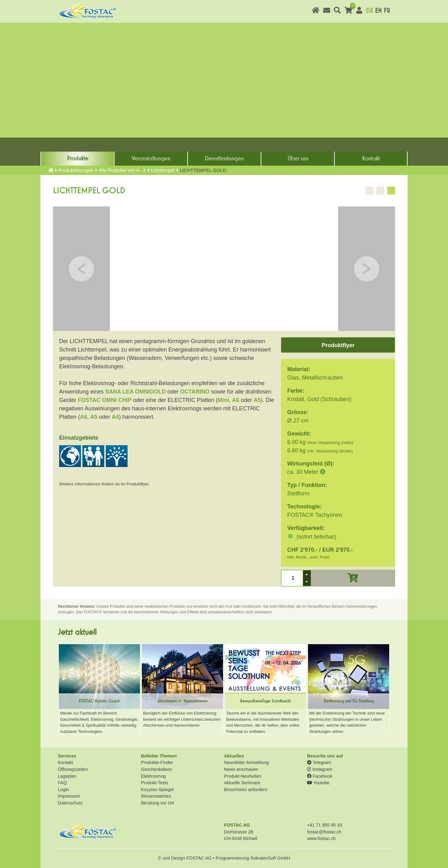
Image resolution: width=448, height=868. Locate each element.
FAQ (62, 783)
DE (369, 11)
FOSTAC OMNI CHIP (105, 400)
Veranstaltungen (151, 158)
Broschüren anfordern (246, 790)
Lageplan (67, 776)
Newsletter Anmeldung (246, 762)
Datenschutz (70, 803)
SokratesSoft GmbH (270, 858)
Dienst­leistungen (224, 158)
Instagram (320, 769)
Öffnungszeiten (73, 769)
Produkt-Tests (155, 783)
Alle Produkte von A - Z (122, 170)
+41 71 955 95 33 (324, 825)
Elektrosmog (153, 776)
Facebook (320, 776)
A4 (115, 417)
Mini (223, 400)
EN (378, 11)
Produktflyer (338, 345)
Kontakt (371, 158)
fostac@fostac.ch (324, 832)
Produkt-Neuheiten (243, 776)
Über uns (298, 158)
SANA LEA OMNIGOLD (135, 392)
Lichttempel (163, 170)
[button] (307, 574)
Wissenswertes (156, 796)
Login (63, 790)
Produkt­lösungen (76, 170)
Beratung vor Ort (157, 803)
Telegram (319, 762)
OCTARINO (195, 392)
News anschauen (241, 769)
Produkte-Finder (157, 762)
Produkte (78, 158)
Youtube (318, 783)
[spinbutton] (292, 578)
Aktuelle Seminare (242, 783)
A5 (257, 400)
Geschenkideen (156, 769)
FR (387, 11)
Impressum (69, 796)
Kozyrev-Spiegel (157, 790)
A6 (236, 400)
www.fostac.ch (321, 838)
